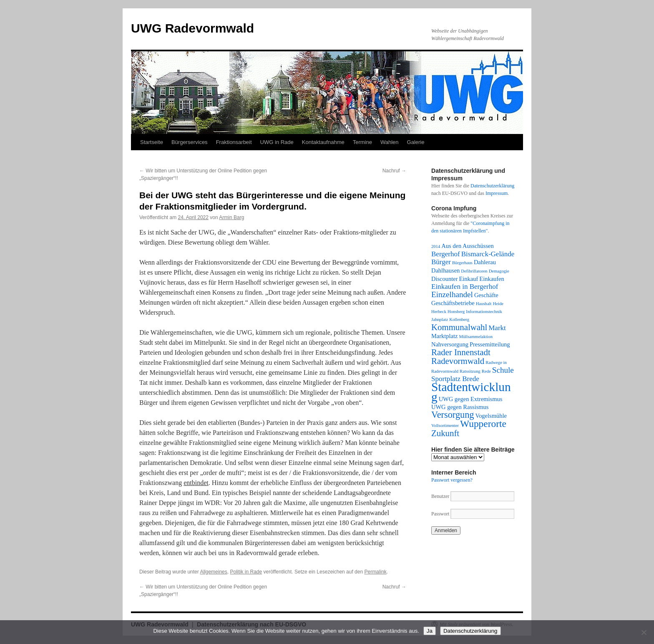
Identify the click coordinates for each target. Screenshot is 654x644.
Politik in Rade (246, 572)
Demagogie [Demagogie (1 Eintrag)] (499, 271)
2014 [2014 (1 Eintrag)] (436, 246)
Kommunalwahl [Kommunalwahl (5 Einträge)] (459, 327)
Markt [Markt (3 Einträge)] (497, 328)
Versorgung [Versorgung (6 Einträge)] (453, 415)
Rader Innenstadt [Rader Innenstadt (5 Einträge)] (461, 352)
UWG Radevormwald (192, 28)
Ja (430, 631)
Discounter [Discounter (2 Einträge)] (445, 279)
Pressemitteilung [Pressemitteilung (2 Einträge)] (490, 344)
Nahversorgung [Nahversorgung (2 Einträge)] (450, 344)
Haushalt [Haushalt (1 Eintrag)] (484, 304)
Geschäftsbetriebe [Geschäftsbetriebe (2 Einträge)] (453, 303)
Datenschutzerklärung (492, 186)
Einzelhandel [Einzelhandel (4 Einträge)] (452, 294)
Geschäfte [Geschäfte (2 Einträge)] (486, 295)
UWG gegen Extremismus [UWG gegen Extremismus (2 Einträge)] (471, 399)
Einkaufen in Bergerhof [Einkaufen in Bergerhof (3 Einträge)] (465, 287)
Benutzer (441, 496)
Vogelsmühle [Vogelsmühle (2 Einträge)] (491, 416)
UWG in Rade (277, 142)
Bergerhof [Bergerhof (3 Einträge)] (446, 254)
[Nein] (644, 632)
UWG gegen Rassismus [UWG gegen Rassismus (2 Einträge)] (460, 407)
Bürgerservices (190, 142)
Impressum (497, 193)
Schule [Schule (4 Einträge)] (503, 370)
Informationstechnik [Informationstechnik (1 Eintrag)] (484, 312)
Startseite (152, 142)
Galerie (416, 142)
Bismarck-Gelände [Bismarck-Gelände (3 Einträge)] (488, 254)
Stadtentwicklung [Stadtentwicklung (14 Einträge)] (471, 392)
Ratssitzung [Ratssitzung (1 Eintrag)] (470, 371)
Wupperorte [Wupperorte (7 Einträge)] (483, 424)
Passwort (440, 514)
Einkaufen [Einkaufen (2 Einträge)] (492, 279)
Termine (362, 142)
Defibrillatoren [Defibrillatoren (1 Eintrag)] (474, 271)
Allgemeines (213, 572)
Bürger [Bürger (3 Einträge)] (441, 262)
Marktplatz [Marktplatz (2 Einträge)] (444, 336)
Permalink (375, 572)
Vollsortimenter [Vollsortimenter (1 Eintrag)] (445, 426)
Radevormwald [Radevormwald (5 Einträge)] (458, 361)
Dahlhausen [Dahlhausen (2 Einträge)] (445, 270)
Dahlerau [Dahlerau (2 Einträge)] (485, 262)
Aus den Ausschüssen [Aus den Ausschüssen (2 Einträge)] (467, 246)
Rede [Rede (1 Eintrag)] (486, 371)
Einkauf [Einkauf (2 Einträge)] (469, 279)
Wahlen (390, 142)
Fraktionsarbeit (234, 142)
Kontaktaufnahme (323, 142)
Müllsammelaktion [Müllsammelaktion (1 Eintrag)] (476, 337)
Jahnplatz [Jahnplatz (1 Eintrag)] (440, 319)
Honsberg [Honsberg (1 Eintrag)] (456, 312)
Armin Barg (231, 217)
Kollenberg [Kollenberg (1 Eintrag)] (459, 319)
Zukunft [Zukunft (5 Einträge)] (445, 433)
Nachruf (394, 171)
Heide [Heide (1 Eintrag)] (498, 304)
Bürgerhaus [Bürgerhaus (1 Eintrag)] (462, 263)
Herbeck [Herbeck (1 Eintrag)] (439, 312)
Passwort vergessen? (452, 480)
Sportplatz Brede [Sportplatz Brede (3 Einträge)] (455, 379)
